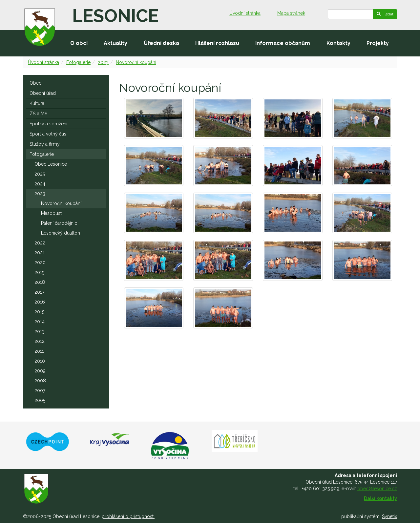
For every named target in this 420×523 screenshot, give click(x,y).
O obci (79, 43)
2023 (103, 62)
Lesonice (115, 16)
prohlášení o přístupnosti (128, 516)
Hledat (385, 14)
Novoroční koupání (136, 62)
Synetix (389, 516)
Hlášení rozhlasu (217, 43)
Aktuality (115, 43)
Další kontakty (380, 498)
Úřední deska (161, 43)
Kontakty (338, 43)
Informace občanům (283, 43)
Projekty (378, 43)
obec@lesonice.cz (377, 489)
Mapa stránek (291, 13)
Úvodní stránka (245, 13)
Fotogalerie (78, 62)
